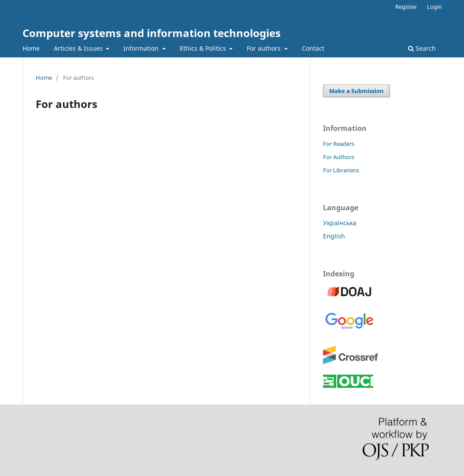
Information (142, 48)
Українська (340, 223)
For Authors (339, 157)
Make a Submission (356, 91)
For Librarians (341, 170)
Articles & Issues (79, 48)
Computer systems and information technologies (152, 33)
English (334, 236)
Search (422, 48)
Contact (313, 48)
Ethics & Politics (204, 48)
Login (434, 7)
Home (31, 48)
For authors (265, 48)
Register (406, 7)
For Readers (339, 144)
